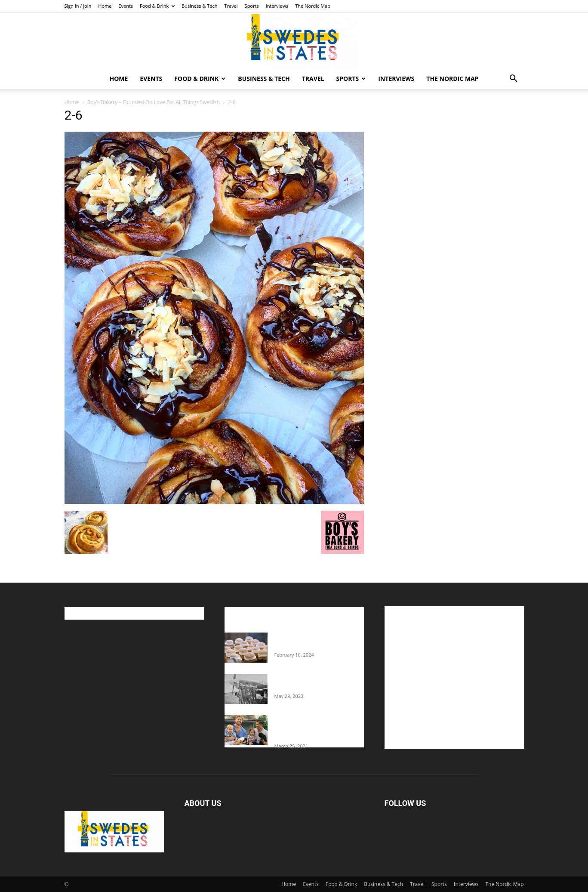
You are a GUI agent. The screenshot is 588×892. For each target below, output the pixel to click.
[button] (514, 79)
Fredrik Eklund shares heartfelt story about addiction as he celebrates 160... (316, 728)
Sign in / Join (78, 6)
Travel (231, 6)
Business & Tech (199, 6)
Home (105, 6)
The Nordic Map (313, 6)
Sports (252, 6)
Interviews (277, 6)
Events (126, 6)
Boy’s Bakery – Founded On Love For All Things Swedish (154, 102)
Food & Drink (157, 6)
